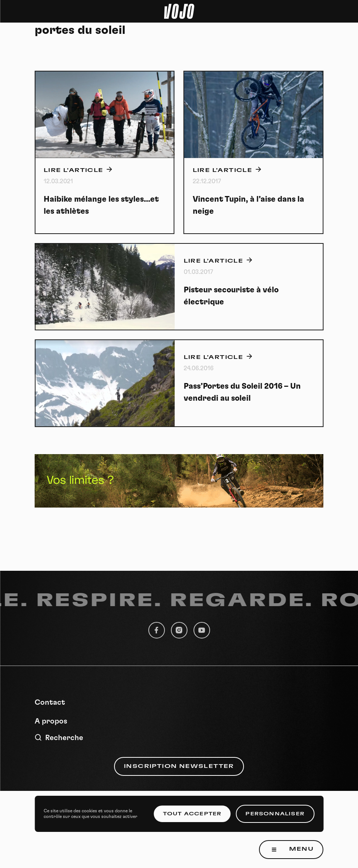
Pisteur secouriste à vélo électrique (231, 296)
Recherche (59, 738)
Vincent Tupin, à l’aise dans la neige (248, 205)
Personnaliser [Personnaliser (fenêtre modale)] (275, 814)
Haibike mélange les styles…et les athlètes (101, 205)
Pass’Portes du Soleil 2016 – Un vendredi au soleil (242, 392)
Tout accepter (192, 814)
